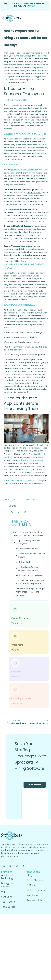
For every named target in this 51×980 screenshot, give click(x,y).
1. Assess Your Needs (28, 549)
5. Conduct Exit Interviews (31, 575)
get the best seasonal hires (24, 170)
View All (17, 623)
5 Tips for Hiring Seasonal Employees (28, 542)
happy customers (26, 475)
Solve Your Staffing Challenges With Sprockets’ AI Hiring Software (30, 592)
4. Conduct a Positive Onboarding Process (28, 569)
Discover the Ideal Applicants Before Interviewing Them (30, 582)
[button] (12, 512)
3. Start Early (25, 562)
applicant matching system (31, 460)
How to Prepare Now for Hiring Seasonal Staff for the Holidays (25, 38)
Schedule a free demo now (17, 480)
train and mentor (12, 288)
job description (34, 193)
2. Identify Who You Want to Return (32, 555)
